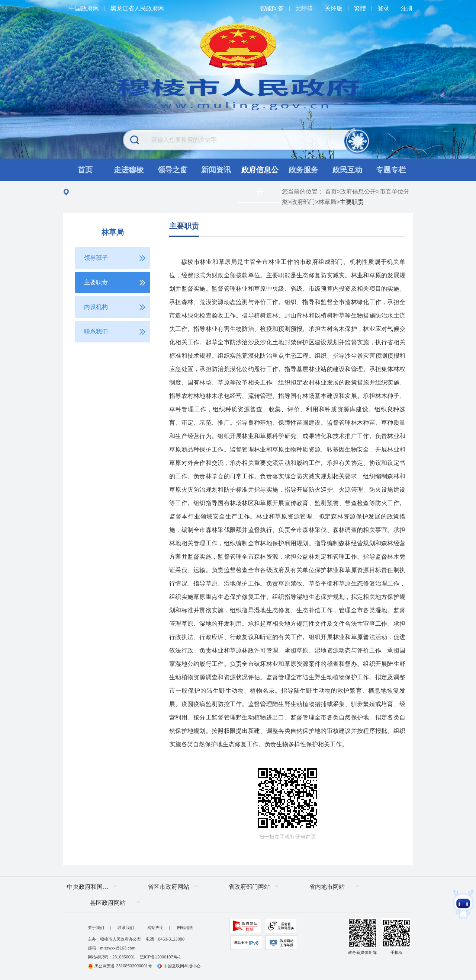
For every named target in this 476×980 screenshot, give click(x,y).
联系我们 (126, 928)
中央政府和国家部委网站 (94, 887)
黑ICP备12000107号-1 (160, 957)
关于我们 (96, 928)
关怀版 (334, 8)
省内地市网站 (327, 887)
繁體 (360, 8)
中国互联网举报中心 (179, 966)
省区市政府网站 (168, 887)
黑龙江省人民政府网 (137, 8)
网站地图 (185, 928)
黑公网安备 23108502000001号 (120, 966)
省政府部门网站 (249, 887)
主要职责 (184, 226)
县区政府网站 (108, 903)
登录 (383, 8)
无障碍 (304, 8)
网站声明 (155, 928)
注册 (407, 8)
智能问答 (272, 8)
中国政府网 (84, 8)
